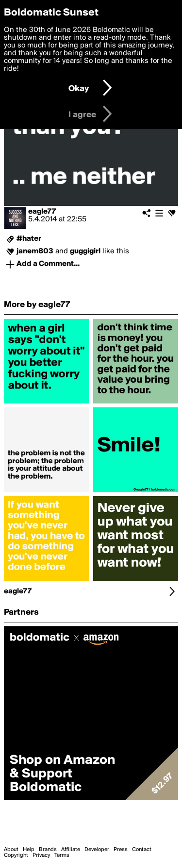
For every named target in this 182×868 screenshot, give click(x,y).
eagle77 (42, 212)
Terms (62, 855)
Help (29, 850)
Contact (142, 850)
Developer (97, 850)
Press (121, 850)
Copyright (16, 855)
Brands (48, 850)
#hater (29, 239)
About (11, 850)
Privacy (41, 855)
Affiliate (71, 850)
